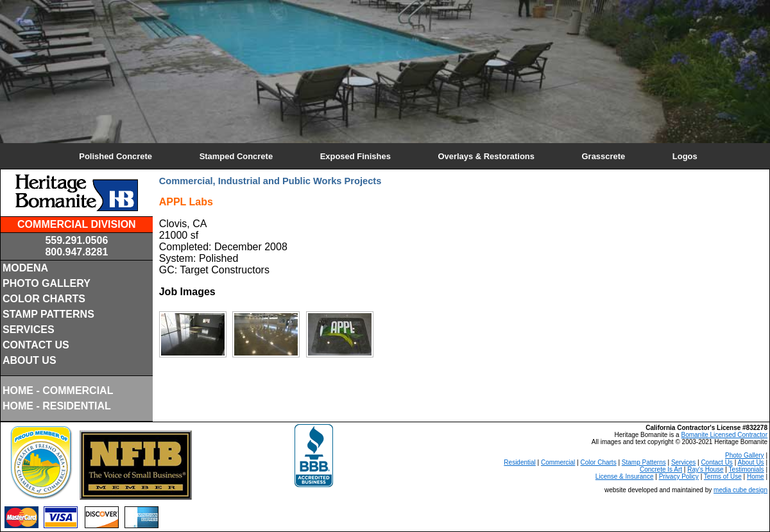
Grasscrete (604, 156)
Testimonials (747, 469)
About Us (750, 462)
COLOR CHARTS (44, 299)
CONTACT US (36, 345)
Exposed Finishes (355, 156)
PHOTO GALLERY (47, 283)
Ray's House (705, 469)
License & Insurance (625, 476)
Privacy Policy (679, 476)
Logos (685, 156)
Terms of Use (723, 476)
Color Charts (599, 462)
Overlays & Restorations (486, 156)
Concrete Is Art (661, 469)
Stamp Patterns (644, 462)
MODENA (25, 268)
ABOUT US (30, 360)
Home (756, 476)
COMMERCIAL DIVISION (77, 224)
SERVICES (29, 330)
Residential (519, 462)
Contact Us (716, 462)
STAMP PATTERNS (48, 314)
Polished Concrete (116, 156)
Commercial (558, 462)
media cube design (740, 490)
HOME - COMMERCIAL (58, 390)
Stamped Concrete (236, 156)
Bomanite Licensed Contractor (724, 435)
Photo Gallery (745, 455)
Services (683, 462)
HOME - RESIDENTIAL (57, 406)
